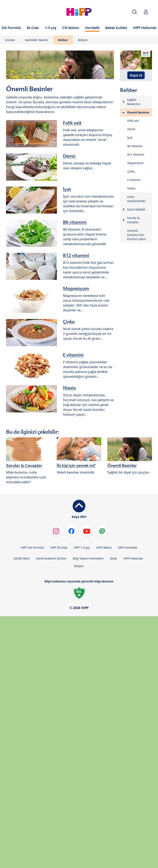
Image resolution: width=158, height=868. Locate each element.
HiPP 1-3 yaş (82, 548)
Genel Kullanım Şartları (51, 558)
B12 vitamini (76, 255)
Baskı (114, 558)
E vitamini (73, 355)
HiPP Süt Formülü (32, 548)
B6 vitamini (75, 222)
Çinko (69, 322)
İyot (67, 189)
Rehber (63, 40)
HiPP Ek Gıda (59, 548)
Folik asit (72, 123)
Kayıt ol (136, 75)
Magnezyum (76, 288)
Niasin (70, 388)
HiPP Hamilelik (128, 548)
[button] (135, 12)
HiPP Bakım (104, 548)
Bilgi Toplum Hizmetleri (88, 558)
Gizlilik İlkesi (22, 558)
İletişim (83, 40)
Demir (69, 156)
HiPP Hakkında (133, 558)
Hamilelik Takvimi (37, 40)
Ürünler (10, 40)
